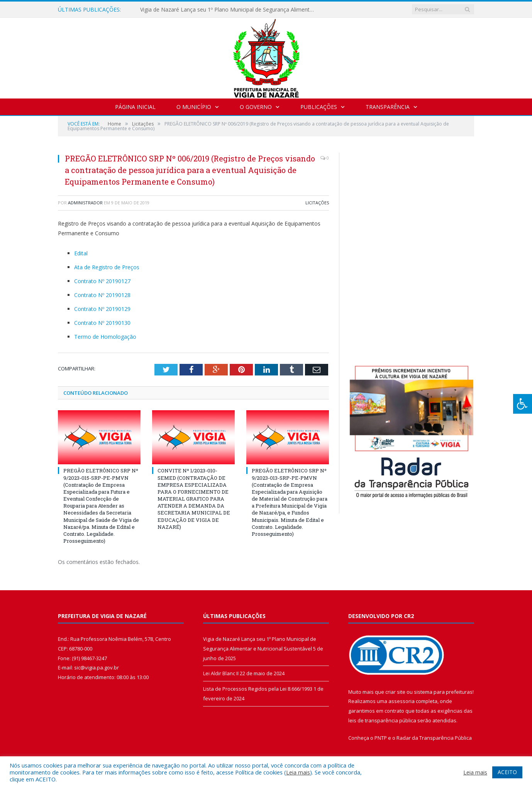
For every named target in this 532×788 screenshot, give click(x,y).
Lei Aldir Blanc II (221, 673)
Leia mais (298, 772)
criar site (395, 692)
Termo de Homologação (105, 337)
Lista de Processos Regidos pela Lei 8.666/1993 (258, 689)
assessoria (402, 701)
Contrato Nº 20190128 (102, 295)
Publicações (319, 107)
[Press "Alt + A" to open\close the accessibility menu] (523, 404)
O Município (194, 107)
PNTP (381, 738)
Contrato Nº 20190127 (102, 281)
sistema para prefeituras (443, 692)
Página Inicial (135, 107)
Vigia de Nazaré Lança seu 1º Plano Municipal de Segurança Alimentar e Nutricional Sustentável (229, 10)
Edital (81, 253)
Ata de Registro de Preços (107, 267)
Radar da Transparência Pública (434, 738)
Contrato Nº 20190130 (102, 323)
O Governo (256, 107)
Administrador (85, 203)
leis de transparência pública (382, 720)
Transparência (388, 107)
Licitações (317, 203)
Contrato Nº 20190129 (102, 309)
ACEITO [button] (507, 772)
